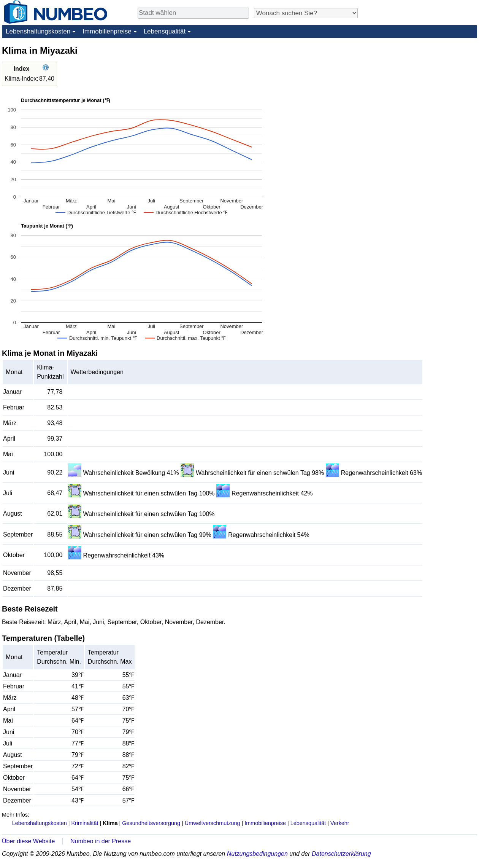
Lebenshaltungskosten (38, 31)
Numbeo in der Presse (101, 841)
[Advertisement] (420, 92)
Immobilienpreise (107, 31)
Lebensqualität (165, 31)
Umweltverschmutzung (213, 823)
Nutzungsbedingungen (257, 854)
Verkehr (340, 823)
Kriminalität (85, 823)
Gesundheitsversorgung (151, 823)
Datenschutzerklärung (341, 854)
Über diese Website (28, 841)
